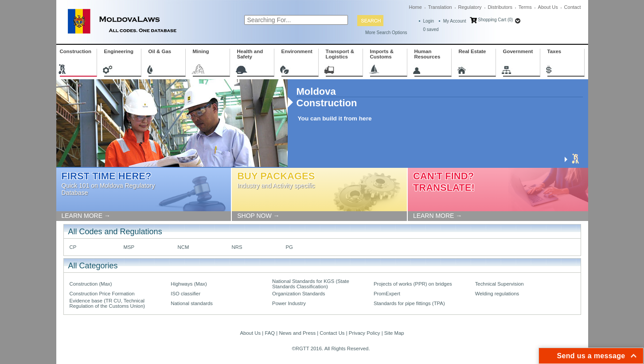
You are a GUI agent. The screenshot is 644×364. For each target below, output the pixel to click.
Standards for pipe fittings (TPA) (409, 303)
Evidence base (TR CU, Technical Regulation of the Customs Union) (107, 303)
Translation (440, 7)
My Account (455, 21)
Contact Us (332, 333)
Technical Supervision (500, 284)
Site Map (394, 333)
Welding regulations (497, 294)
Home (416, 7)
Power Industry (289, 303)
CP (73, 247)
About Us (548, 7)
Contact (573, 7)
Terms (525, 7)
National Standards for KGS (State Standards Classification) (311, 284)
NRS (237, 247)
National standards (192, 303)
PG (289, 247)
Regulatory (470, 7)
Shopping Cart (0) (495, 20)
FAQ (270, 333)
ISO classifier (185, 294)
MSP (129, 247)
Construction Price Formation (102, 294)
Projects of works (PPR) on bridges (413, 284)
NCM (183, 247)
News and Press (297, 333)
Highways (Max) (189, 284)
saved (431, 29)
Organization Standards (299, 294)
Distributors (500, 7)
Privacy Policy (365, 333)
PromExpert (387, 294)
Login (429, 21)
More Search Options (386, 33)
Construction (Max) (91, 284)
